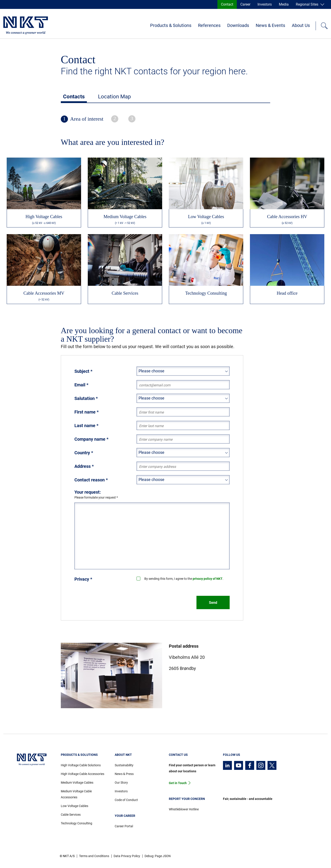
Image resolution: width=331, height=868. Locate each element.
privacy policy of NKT (208, 579)
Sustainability (124, 765)
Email (81, 385)
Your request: (88, 492)
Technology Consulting (77, 823)
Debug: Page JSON (158, 856)
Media (284, 4)
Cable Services (71, 815)
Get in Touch (178, 783)
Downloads (238, 25)
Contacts (74, 97)
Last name (86, 426)
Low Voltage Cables (75, 806)
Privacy (83, 579)
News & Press (124, 774)
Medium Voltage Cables (77, 783)
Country (84, 453)
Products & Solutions (171, 25)
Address (84, 466)
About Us (301, 25)
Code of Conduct (126, 800)
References (209, 25)
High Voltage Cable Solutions (81, 765)
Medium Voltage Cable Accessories (76, 794)
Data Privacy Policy (127, 856)
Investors (265, 4)
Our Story (121, 783)
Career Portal (124, 826)
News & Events (270, 25)
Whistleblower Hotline (184, 809)
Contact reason (91, 480)
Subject (83, 371)
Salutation (86, 398)
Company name (91, 439)
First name (87, 412)
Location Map (114, 97)
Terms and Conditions (94, 856)
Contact (227, 4)
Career (245, 4)
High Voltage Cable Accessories (83, 774)
